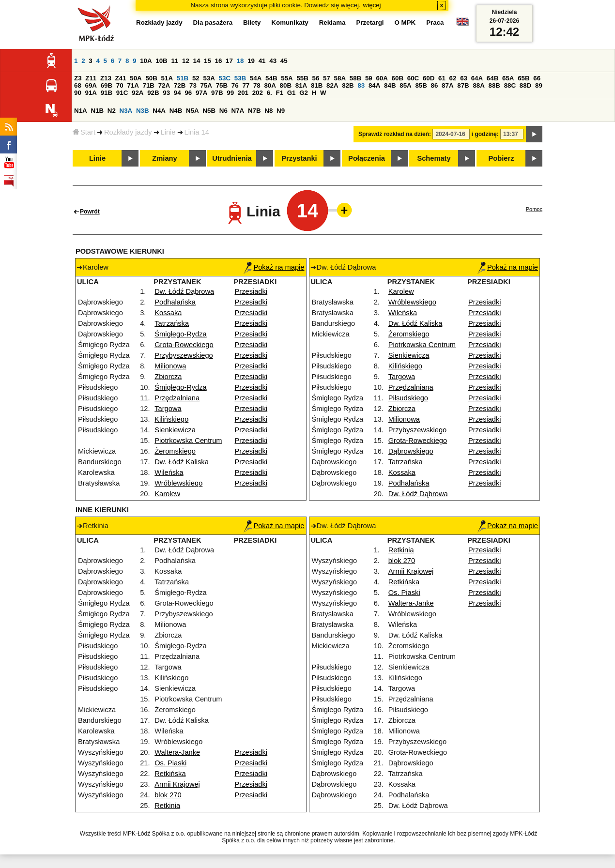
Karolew (167, 494)
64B (492, 78)
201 (243, 93)
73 (193, 85)
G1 (292, 93)
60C (413, 78)
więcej (372, 5)
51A (167, 78)
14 (197, 61)
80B (286, 85)
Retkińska (170, 774)
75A (206, 85)
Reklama (332, 23)
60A (382, 78)
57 (327, 78)
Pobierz (501, 158)
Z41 (121, 78)
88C (510, 85)
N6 (223, 111)
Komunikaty (290, 23)
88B (494, 85)
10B (161, 61)
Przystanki (299, 158)
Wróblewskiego (178, 483)
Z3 (78, 78)
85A (405, 85)
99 (230, 93)
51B (183, 78)
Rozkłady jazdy (128, 132)
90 (78, 93)
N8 (269, 111)
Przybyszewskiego (184, 355)
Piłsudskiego (408, 398)
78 (257, 85)
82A (332, 85)
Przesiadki (251, 291)
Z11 (91, 78)
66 (537, 78)
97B (217, 93)
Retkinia (167, 806)
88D (525, 85)
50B (151, 78)
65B (523, 78)
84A (374, 85)
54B (271, 78)
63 (464, 78)
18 (240, 61)
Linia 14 (197, 132)
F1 (279, 93)
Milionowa (170, 366)
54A (256, 78)
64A (477, 78)
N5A (192, 111)
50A (136, 78)
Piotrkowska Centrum (188, 441)
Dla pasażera (213, 23)
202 (258, 93)
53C (225, 78)
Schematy (434, 158)
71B (149, 85)
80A (270, 85)
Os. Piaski (170, 763)
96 (188, 93)
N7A (238, 111)
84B (390, 85)
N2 (112, 111)
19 (251, 61)
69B (107, 85)
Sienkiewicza (175, 430)
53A (209, 78)
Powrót (90, 212)
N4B (176, 111)
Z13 (106, 78)
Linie (168, 132)
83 (361, 85)
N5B (209, 111)
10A (146, 61)
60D (429, 78)
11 (175, 61)
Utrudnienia (232, 158)
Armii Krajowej (177, 784)
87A (447, 85)
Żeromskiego (175, 451)
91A (91, 93)
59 (369, 78)
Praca (435, 23)
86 (435, 85)
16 (219, 61)
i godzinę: (485, 134)
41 (262, 61)
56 (316, 78)
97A (201, 93)
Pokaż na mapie (274, 267)
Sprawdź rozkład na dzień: (395, 134)
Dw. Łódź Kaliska (182, 462)
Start (84, 132)
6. (269, 93)
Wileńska (169, 472)
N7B (254, 111)
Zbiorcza (168, 377)
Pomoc (534, 209)
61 (442, 78)
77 (246, 85)
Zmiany (164, 158)
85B (421, 85)
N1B (97, 111)
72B (180, 85)
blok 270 (168, 795)
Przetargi (370, 23)
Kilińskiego (171, 419)
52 (196, 78)
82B (348, 85)
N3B (143, 111)
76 (235, 85)
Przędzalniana (177, 398)
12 (186, 61)
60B (398, 78)
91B (107, 93)
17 (229, 61)
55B (302, 78)
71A (133, 85)
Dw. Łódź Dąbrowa (184, 291)
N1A (81, 111)
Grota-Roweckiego (184, 345)
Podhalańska (175, 302)
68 (78, 85)
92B (153, 93)
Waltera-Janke (177, 752)
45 (284, 61)
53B (240, 78)
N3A (126, 111)
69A (91, 85)
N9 (281, 111)
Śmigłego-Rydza (181, 334)
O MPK (405, 23)
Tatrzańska (172, 323)
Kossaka (168, 313)
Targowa (168, 409)
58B (355, 78)
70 (120, 85)
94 (177, 93)
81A (301, 85)
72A (164, 85)
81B (317, 85)
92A (138, 93)
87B (463, 85)
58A (340, 78)
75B (222, 85)
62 (453, 78)
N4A (159, 111)
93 (166, 93)
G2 (304, 93)
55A (287, 78)
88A (478, 85)
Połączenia (367, 158)
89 (539, 85)
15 (208, 61)
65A (508, 78)
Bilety (252, 23)
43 (273, 61)
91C (122, 93)
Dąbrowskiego (411, 451)
